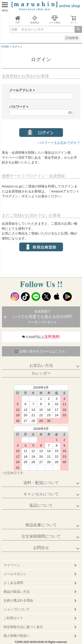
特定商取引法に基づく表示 (23, 627)
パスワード (19, 107)
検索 (78, 29)
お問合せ (41, 548)
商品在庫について (41, 525)
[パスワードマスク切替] (70, 112)
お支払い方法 (41, 365)
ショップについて (17, 609)
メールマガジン (15, 574)
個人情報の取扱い (17, 636)
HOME (5, 47)
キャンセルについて (41, 494)
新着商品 (35, 20)
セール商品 (55, 20)
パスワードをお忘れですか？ (59, 143)
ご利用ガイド (13, 618)
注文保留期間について (41, 536)
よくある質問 (13, 583)
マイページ (12, 565)
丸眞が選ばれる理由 (18, 600)
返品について (41, 505)
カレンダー (41, 373)
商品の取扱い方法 (17, 592)
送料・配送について (41, 483)
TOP (18, 20)
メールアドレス (23, 90)
